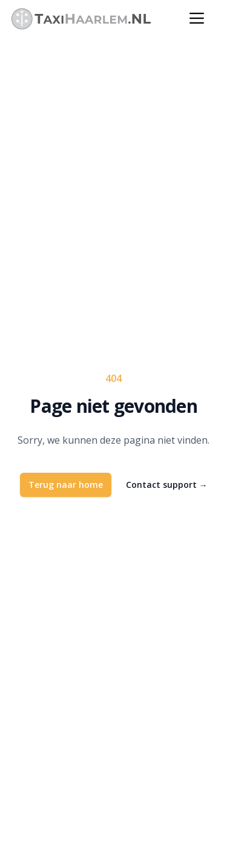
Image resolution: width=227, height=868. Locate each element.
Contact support (167, 485)
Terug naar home (66, 485)
